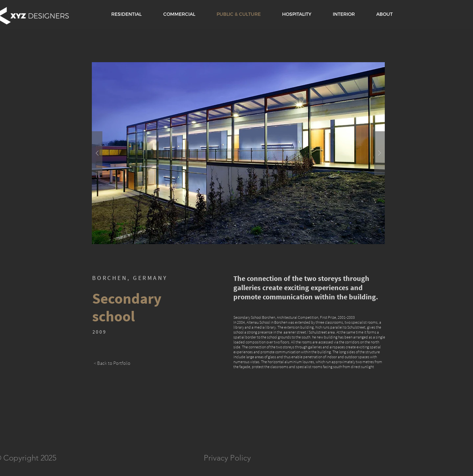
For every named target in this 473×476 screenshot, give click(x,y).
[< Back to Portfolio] (112, 363)
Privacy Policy (227, 458)
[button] (238, 153)
